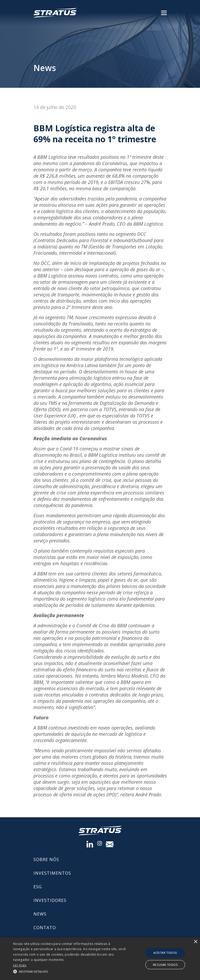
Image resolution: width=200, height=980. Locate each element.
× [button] (195, 942)
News (40, 914)
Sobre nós (46, 859)
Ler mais (20, 965)
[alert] (100, 959)
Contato (45, 928)
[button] (70, 971)
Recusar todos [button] (165, 965)
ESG (38, 887)
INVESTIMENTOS (52, 873)
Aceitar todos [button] (165, 953)
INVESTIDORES (50, 900)
